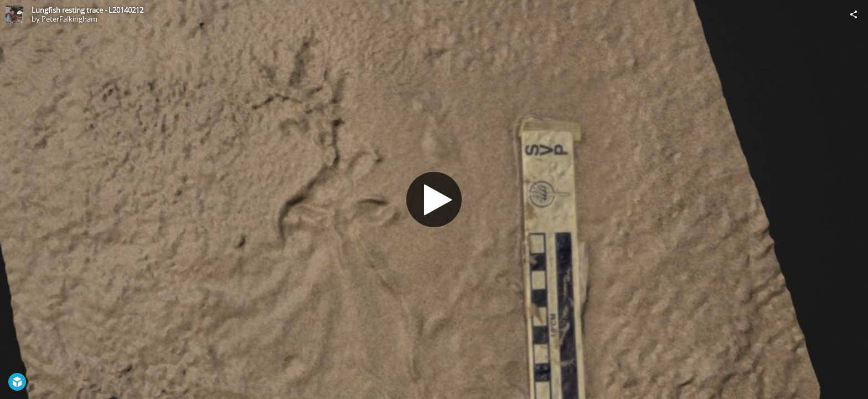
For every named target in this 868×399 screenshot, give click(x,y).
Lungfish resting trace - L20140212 (87, 10)
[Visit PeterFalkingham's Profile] (14, 14)
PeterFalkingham (69, 19)
